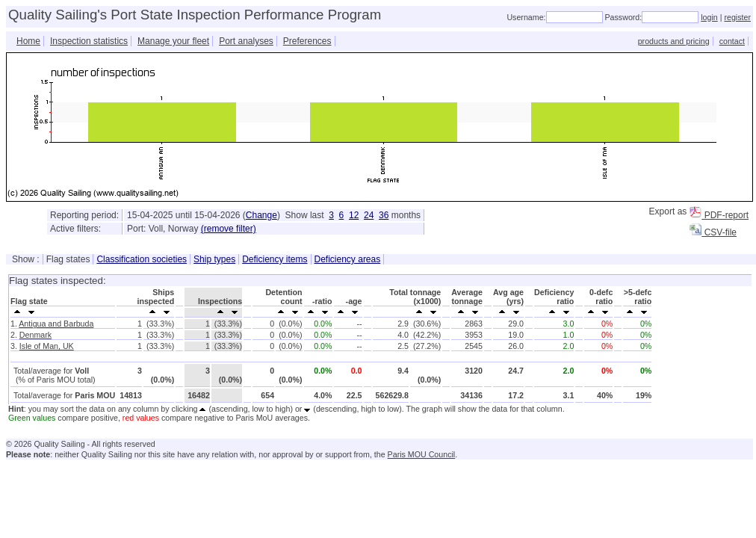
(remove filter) (229, 229)
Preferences (307, 41)
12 (354, 215)
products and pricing (674, 41)
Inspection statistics (89, 41)
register (737, 17)
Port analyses (246, 41)
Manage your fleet (173, 41)
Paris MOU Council (422, 454)
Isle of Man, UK (47, 346)
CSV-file (713, 232)
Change (261, 215)
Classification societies (142, 259)
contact (732, 41)
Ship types (214, 259)
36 (384, 215)
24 (369, 215)
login (709, 17)
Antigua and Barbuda (56, 324)
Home (28, 41)
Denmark (35, 335)
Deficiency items (275, 259)
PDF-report (719, 215)
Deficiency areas (348, 259)
